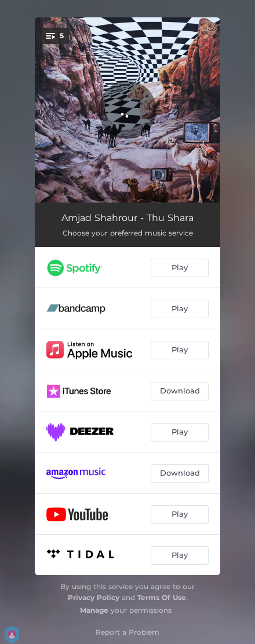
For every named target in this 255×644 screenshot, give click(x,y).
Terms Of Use (162, 597)
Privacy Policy (94, 597)
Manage (94, 610)
